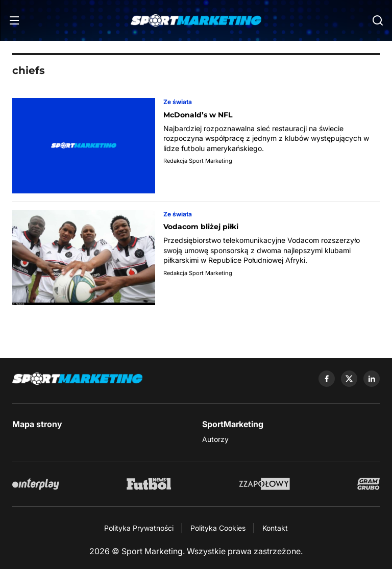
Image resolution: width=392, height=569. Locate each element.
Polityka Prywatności (139, 528)
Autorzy (215, 439)
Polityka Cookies (218, 528)
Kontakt (275, 528)
